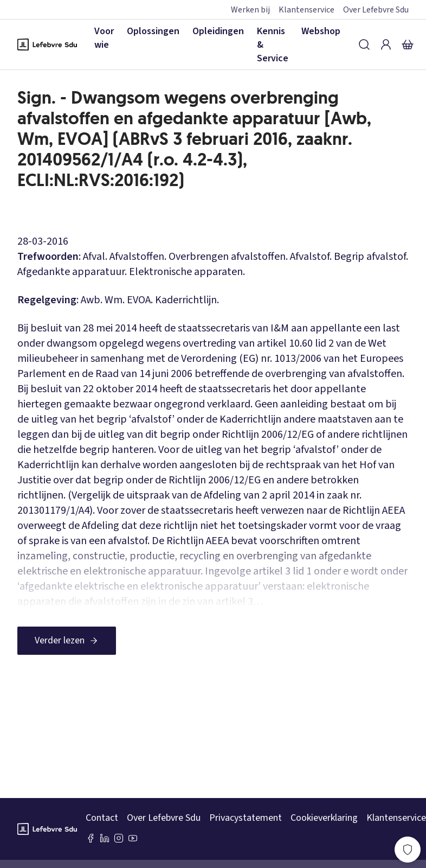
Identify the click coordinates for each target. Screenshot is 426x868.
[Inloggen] (386, 44)
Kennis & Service (273, 45)
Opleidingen (218, 31)
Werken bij (250, 10)
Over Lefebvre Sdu (376, 10)
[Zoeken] (364, 44)
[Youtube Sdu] (133, 838)
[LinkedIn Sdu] (105, 838)
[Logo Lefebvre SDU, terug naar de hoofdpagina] (47, 44)
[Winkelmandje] (408, 44)
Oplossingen (153, 31)
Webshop (321, 31)
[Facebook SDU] (91, 838)
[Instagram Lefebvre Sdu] (119, 838)
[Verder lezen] (67, 641)
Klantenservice (306, 10)
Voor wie (104, 38)
